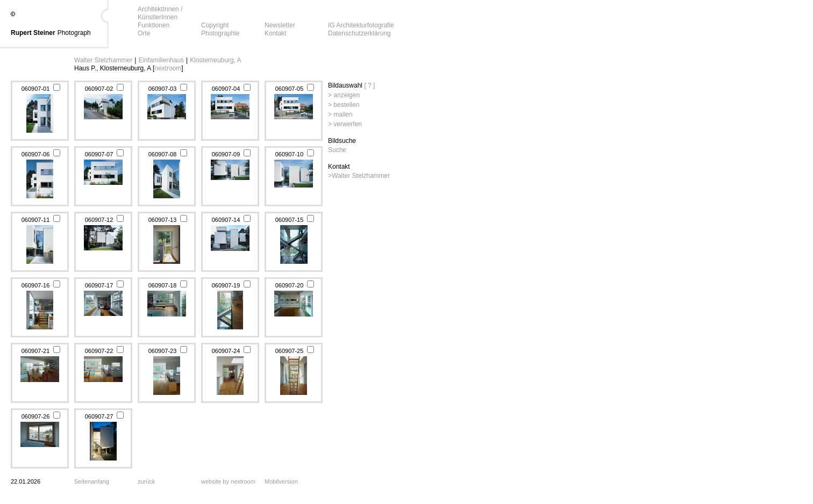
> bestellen (344, 105)
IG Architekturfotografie (361, 25)
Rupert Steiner (33, 33)
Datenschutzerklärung (359, 33)
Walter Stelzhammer (103, 60)
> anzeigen (344, 95)
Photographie (220, 33)
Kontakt (276, 33)
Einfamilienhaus (161, 60)
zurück (146, 481)
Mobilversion (281, 481)
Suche (337, 150)
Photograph (74, 33)
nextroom (168, 68)
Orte (144, 33)
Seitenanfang (92, 481)
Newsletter (280, 25)
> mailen (340, 114)
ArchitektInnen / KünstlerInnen (160, 13)
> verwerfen (345, 124)
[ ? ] (369, 85)
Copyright (215, 25)
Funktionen (154, 25)
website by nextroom (228, 481)
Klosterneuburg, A (215, 60)
